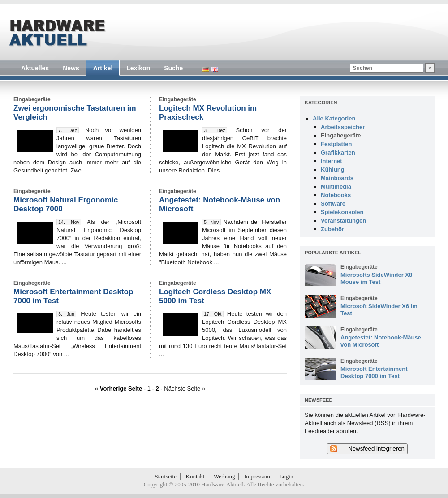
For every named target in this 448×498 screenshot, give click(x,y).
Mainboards (337, 178)
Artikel (103, 68)
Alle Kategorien (334, 118)
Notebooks (336, 195)
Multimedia (336, 187)
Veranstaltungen (343, 221)
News (71, 68)
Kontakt (195, 476)
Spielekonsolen (342, 212)
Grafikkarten (338, 152)
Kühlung (333, 170)
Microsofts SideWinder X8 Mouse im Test (376, 278)
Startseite (166, 476)
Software (333, 204)
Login (286, 476)
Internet (332, 161)
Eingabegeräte (341, 135)
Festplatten (336, 144)
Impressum (257, 476)
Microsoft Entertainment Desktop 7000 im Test (374, 372)
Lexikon (138, 68)
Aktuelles (35, 68)
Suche (173, 68)
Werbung (224, 476)
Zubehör (332, 229)
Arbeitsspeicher (343, 127)
